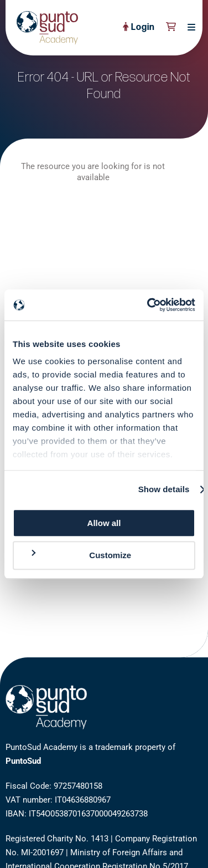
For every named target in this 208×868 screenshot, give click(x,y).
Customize (80, 555)
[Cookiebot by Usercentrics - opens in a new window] (148, 305)
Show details (164, 489)
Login (139, 27)
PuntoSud (23, 761)
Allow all (104, 523)
